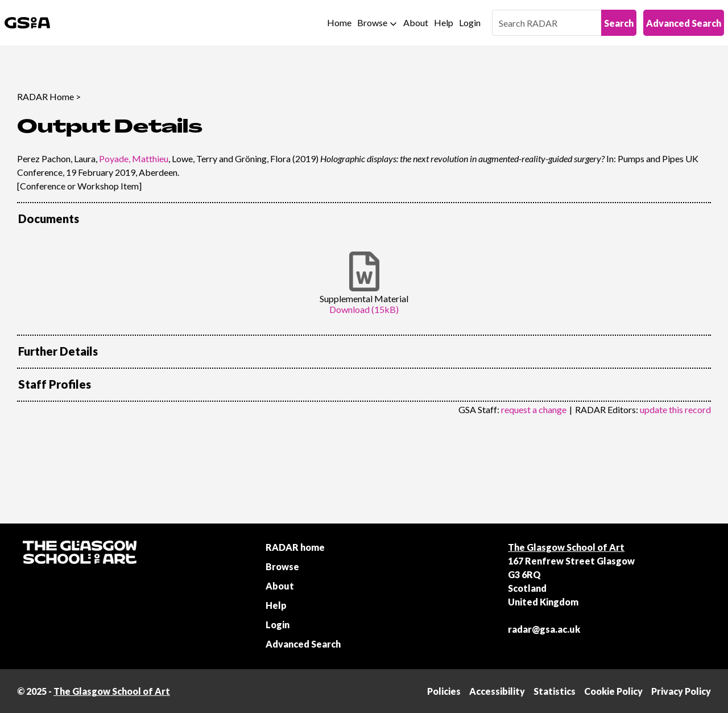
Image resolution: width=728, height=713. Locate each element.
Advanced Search (684, 23)
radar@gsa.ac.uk (544, 629)
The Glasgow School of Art (566, 547)
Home (339, 22)
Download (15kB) (364, 309)
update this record (675, 409)
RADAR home (295, 547)
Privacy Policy (681, 691)
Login (470, 22)
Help (444, 22)
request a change (534, 409)
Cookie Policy (613, 691)
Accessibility (497, 691)
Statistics (555, 691)
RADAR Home (45, 96)
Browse (372, 22)
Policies (444, 691)
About (416, 22)
